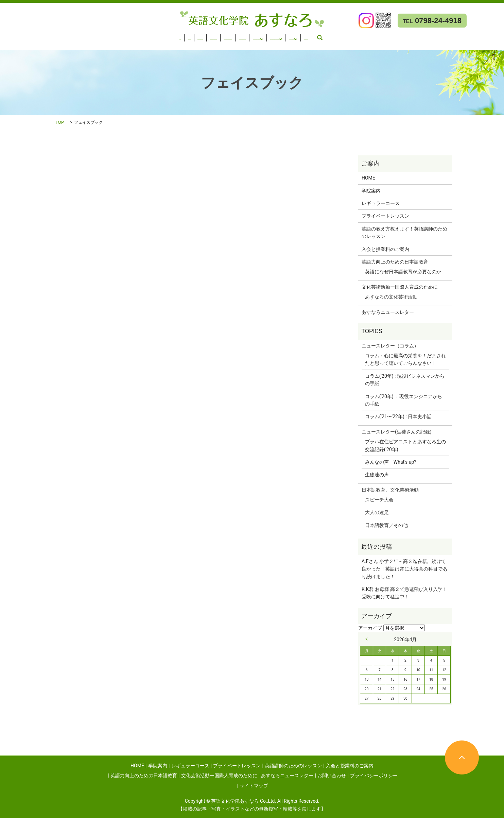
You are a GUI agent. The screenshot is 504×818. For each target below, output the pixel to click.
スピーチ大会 (379, 500)
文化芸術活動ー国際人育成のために (387, 36)
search (44, 45)
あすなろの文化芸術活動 (391, 297)
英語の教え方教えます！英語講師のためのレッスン (404, 233)
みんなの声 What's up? (391, 462)
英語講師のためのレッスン (178, 36)
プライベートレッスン (119, 36)
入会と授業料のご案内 (238, 36)
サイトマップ (254, 786)
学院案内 (34, 36)
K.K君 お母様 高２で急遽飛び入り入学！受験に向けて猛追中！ (404, 593)
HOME (11, 36)
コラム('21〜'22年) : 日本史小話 (398, 416)
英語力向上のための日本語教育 (302, 36)
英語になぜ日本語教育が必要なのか (403, 272)
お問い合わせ (18, 45)
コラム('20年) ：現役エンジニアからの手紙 (404, 400)
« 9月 (368, 639)
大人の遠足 (377, 512)
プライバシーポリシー (374, 776)
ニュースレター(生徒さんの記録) (397, 432)
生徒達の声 (377, 475)
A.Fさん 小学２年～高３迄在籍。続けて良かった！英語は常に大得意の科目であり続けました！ (404, 569)
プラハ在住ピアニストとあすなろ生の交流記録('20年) (405, 445)
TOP (60, 122)
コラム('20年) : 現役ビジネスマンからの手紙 (405, 380)
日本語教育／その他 (386, 525)
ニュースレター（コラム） (390, 346)
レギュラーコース (69, 36)
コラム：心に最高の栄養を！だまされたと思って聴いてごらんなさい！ (405, 359)
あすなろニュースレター (466, 36)
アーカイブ (370, 628)
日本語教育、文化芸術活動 (390, 490)
